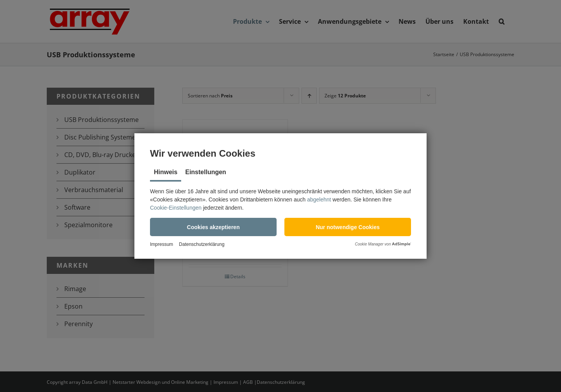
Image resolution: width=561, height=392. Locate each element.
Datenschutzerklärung (202, 244)
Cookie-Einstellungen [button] (176, 208)
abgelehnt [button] (319, 200)
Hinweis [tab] (166, 172)
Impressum (161, 244)
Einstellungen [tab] (206, 172)
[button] (213, 227)
